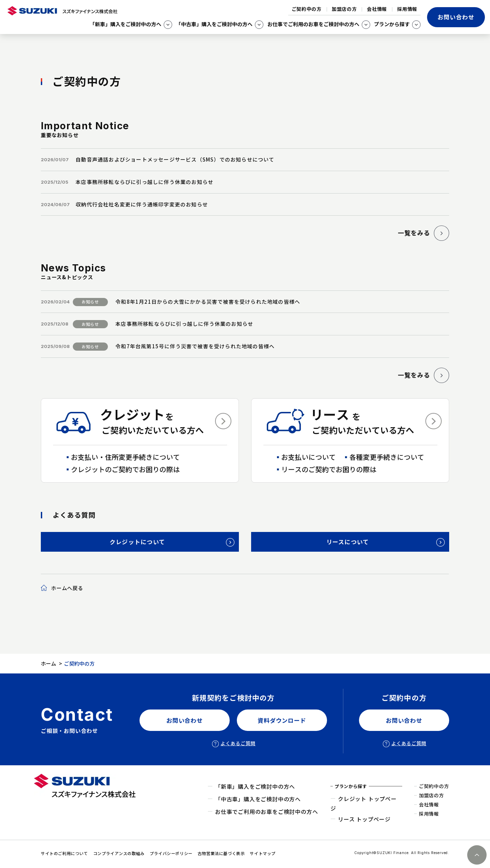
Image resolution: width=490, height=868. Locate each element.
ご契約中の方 (307, 9)
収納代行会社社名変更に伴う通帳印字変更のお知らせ (142, 204)
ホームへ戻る (67, 588)
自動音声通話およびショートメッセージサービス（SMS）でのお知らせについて (175, 159)
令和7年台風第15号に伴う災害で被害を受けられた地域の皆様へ (195, 346)
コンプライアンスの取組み (119, 853)
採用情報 (407, 9)
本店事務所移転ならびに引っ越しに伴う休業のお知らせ (144, 182)
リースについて (348, 542)
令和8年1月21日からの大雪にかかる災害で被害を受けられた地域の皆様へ (208, 302)
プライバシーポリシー (171, 853)
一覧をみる (411, 233)
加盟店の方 (344, 9)
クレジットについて (137, 542)
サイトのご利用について (64, 853)
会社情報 (377, 9)
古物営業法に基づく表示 (221, 853)
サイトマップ (263, 853)
